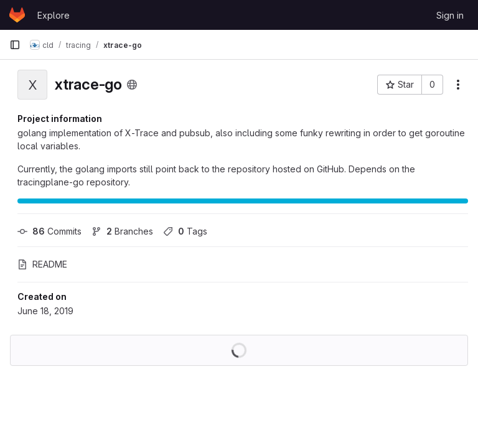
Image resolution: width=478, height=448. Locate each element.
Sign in (450, 15)
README (42, 264)
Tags (185, 231)
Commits (49, 231)
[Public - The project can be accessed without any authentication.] (132, 85)
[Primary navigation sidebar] (15, 45)
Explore (54, 15)
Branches (122, 231)
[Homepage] (17, 15)
